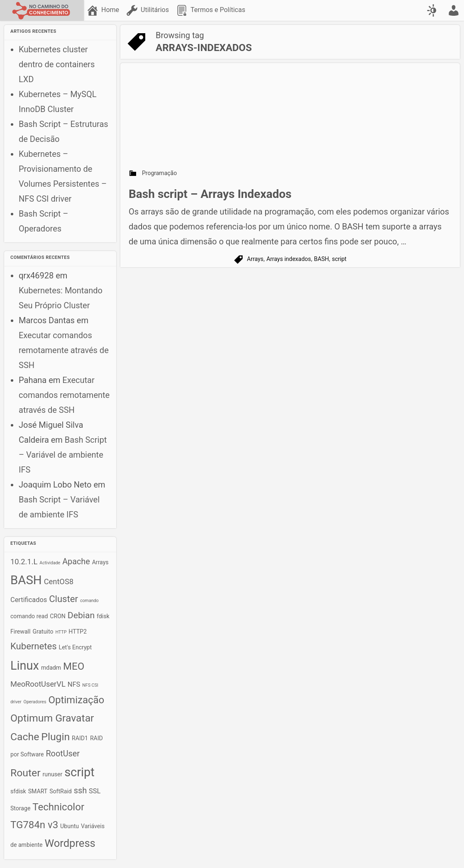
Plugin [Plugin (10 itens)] (55, 737)
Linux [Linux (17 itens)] (25, 666)
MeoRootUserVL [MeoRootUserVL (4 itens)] (38, 684)
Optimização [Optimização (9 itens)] (76, 700)
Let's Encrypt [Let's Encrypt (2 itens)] (76, 647)
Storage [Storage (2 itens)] (20, 808)
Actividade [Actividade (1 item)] (50, 563)
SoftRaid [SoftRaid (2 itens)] (61, 791)
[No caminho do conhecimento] (42, 10)
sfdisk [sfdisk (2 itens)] (18, 791)
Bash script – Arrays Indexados (210, 194)
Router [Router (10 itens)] (26, 773)
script (339, 259)
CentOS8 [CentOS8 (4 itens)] (59, 582)
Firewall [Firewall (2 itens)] (20, 631)
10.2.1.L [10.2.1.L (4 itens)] (24, 562)
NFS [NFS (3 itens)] (74, 684)
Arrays (255, 259)
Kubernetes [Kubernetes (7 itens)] (34, 646)
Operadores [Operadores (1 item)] (35, 702)
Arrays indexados (289, 259)
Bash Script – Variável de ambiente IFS (63, 455)
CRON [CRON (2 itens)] (58, 616)
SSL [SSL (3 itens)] (95, 791)
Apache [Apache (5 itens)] (76, 562)
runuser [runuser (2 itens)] (53, 774)
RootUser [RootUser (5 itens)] (63, 754)
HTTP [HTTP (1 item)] (61, 632)
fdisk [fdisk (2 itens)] (103, 616)
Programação (159, 173)
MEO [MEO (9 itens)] (74, 666)
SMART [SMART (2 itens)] (38, 791)
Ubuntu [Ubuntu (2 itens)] (70, 826)
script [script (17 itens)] (79, 772)
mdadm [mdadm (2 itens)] (51, 668)
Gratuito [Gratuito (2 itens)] (43, 631)
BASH (321, 259)
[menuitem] (104, 10)
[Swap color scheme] (433, 10)
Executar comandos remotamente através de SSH (64, 350)
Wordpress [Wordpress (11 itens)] (70, 843)
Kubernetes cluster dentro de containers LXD (57, 64)
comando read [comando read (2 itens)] (29, 616)
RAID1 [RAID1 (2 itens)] (80, 738)
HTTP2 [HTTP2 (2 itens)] (78, 631)
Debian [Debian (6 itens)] (81, 615)
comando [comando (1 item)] (89, 601)
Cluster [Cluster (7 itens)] (63, 599)
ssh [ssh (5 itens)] (80, 791)
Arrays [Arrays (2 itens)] (100, 562)
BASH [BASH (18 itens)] (26, 580)
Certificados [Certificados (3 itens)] (29, 600)
